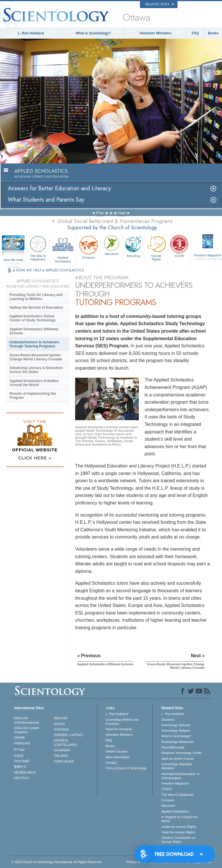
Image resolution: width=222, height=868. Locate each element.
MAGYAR (61, 718)
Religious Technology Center (182, 753)
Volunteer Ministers (155, 33)
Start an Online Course (177, 759)
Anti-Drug (134, 246)
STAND (166, 789)
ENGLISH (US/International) (26, 720)
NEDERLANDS (25, 772)
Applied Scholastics (63, 248)
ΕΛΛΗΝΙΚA (62, 750)
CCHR (179, 246)
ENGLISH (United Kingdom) (26, 730)
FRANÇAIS (22, 743)
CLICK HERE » (35, 458)
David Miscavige (173, 747)
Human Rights (156, 247)
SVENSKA (62, 729)
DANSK (19, 737)
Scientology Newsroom (178, 742)
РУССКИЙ (21, 761)
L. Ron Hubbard (31, 33)
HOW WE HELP (29, 270)
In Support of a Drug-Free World (179, 819)
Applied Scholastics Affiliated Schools (34, 331)
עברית (19, 749)
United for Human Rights (179, 827)
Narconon (112, 245)
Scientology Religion (176, 731)
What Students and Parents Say (46, 200)
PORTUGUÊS (64, 761)
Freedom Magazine (175, 783)
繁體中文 (20, 767)
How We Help (13, 260)
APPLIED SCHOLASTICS (65, 270)
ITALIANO (61, 756)
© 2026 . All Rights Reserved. (57, 862)
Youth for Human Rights (178, 832)
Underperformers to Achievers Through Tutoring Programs (34, 344)
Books (213, 33)
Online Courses (117, 751)
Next (122, 213)
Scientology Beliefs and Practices (122, 722)
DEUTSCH (22, 778)
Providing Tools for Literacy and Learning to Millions (36, 297)
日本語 (19, 756)
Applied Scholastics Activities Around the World (34, 383)
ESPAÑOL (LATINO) (69, 735)
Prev (100, 213)
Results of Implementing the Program (33, 396)
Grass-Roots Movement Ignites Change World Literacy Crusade (36, 357)
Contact (111, 763)
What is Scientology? (93, 33)
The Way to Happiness (38, 247)
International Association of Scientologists (180, 776)
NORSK (60, 724)
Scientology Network (176, 725)
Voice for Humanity (119, 729)
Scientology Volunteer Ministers (177, 766)
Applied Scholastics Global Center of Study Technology (33, 318)
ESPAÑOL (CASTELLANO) (66, 742)
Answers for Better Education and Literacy (59, 188)
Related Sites (160, 4)
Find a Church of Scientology (126, 768)
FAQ (196, 33)
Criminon (89, 247)
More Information (118, 757)
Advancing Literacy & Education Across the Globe (36, 370)
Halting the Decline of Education (36, 308)
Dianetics (168, 720)
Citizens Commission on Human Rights (178, 840)
